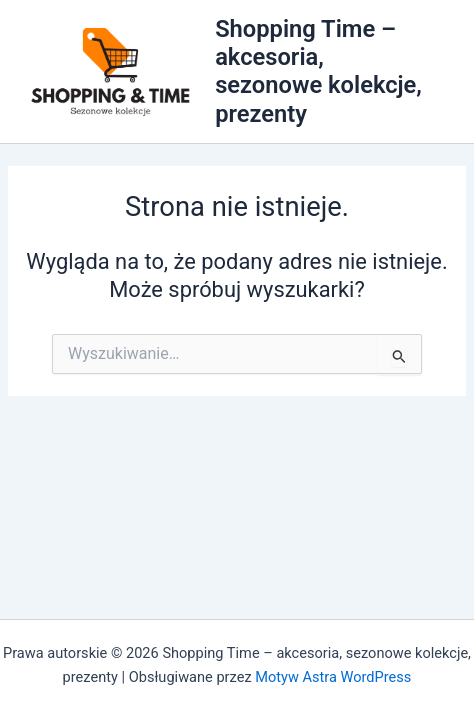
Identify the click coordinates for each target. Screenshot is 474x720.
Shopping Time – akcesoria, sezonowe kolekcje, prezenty (318, 71)
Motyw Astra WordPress (333, 677)
